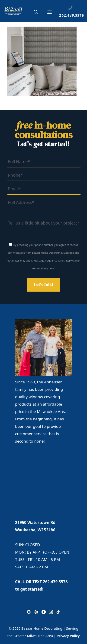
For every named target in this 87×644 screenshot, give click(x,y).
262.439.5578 (55, 582)
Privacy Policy (68, 636)
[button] (36, 13)
